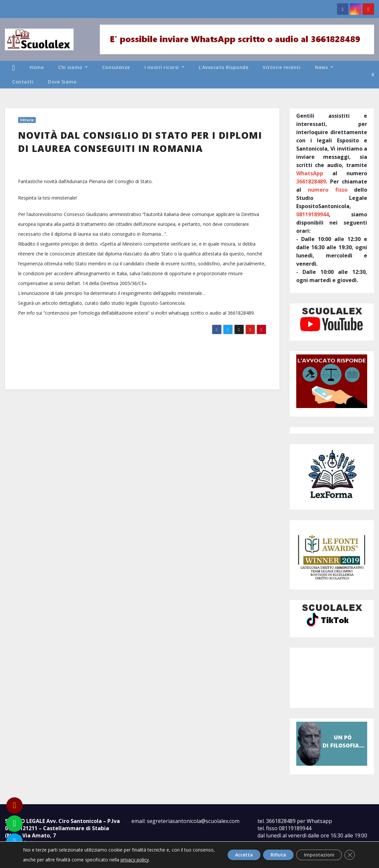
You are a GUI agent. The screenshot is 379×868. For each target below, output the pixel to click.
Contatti (23, 82)
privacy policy (158, 860)
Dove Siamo (62, 82)
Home (37, 67)
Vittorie (27, 120)
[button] (373, 74)
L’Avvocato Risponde (224, 67)
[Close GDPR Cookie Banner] (349, 855)
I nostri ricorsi (164, 67)
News (324, 67)
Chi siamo (73, 67)
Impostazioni (315, 855)
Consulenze (116, 67)
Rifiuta (270, 855)
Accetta (231, 855)
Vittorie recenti (282, 67)
